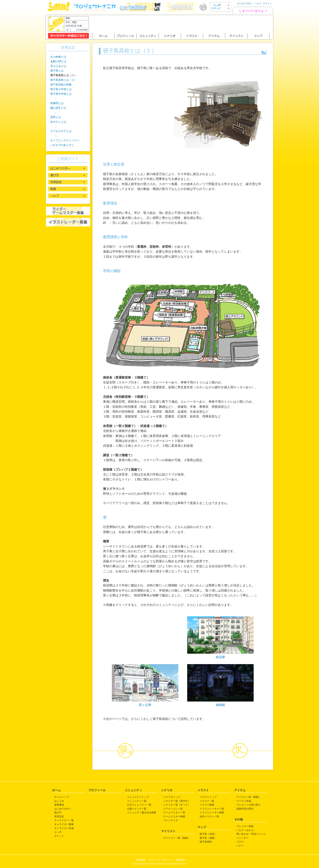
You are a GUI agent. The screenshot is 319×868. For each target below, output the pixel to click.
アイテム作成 (244, 801)
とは (58, 57)
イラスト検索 (207, 805)
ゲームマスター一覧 (174, 812)
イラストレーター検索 (212, 812)
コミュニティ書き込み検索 (142, 812)
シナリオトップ (172, 797)
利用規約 (181, 860)
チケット (59, 836)
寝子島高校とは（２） (64, 80)
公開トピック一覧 (137, 809)
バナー (240, 846)
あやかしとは (58, 122)
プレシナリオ (171, 820)
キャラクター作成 (64, 828)
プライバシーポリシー (161, 860)
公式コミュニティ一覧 (139, 805)
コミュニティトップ (138, 797)
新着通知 (59, 805)
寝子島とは (57, 71)
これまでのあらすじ (62, 145)
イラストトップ (208, 797)
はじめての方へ (245, 3)
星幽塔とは (57, 103)
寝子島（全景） (208, 834)
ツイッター (242, 838)
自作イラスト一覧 (209, 816)
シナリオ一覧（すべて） (177, 805)
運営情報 (141, 860)
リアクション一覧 (173, 809)
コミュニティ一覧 (137, 801)
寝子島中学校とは (61, 94)
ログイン (267, 3)
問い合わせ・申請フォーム (251, 834)
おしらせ (59, 801)
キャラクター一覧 (64, 820)
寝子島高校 (206, 842)
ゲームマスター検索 (174, 816)
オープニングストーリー (65, 140)
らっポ (58, 832)
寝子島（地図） (208, 838)
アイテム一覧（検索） (249, 797)
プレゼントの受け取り (249, 805)
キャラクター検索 (64, 824)
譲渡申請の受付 (245, 809)
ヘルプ (258, 3)
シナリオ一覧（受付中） (177, 801)
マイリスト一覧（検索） (177, 838)
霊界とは (56, 117)
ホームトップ (62, 797)
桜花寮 (220, 657)
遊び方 (58, 812)
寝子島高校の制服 (61, 85)
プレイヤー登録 (245, 826)
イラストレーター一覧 (212, 809)
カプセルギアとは (61, 131)
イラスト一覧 (207, 801)
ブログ (240, 842)
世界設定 (59, 816)
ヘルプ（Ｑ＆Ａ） (246, 830)
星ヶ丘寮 (145, 705)
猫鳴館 (220, 705)
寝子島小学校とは (61, 89)
